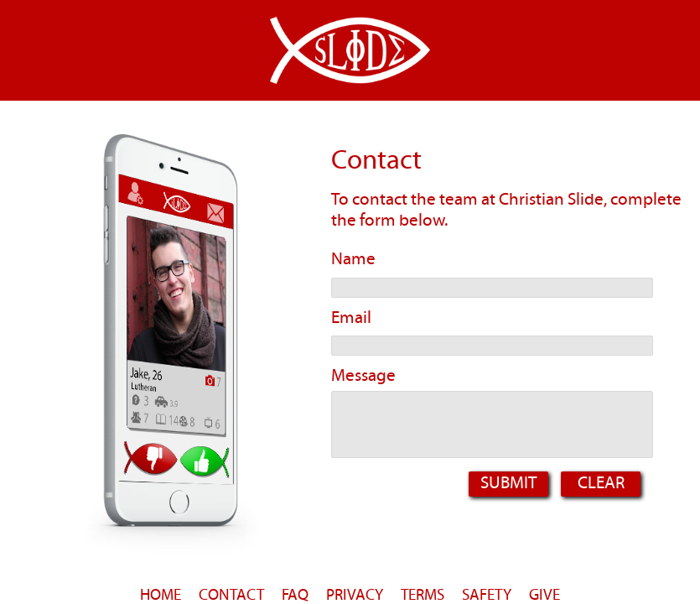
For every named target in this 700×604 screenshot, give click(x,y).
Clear (601, 482)
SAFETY (487, 594)
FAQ (295, 594)
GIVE (544, 594)
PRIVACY (355, 594)
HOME (161, 594)
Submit (508, 482)
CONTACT (231, 594)
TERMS (423, 594)
